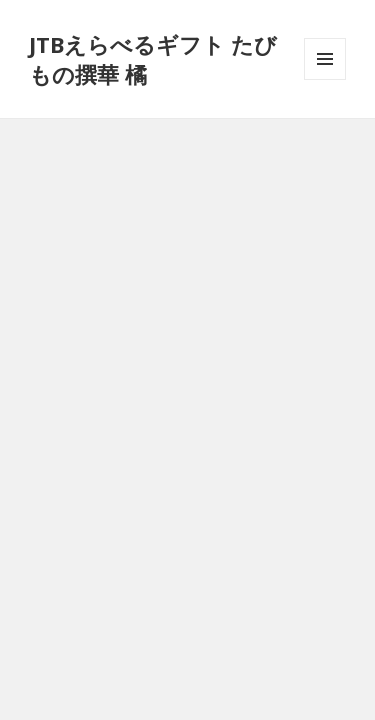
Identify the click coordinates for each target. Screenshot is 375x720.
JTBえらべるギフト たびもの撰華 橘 (153, 59)
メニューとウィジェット (325, 79)
